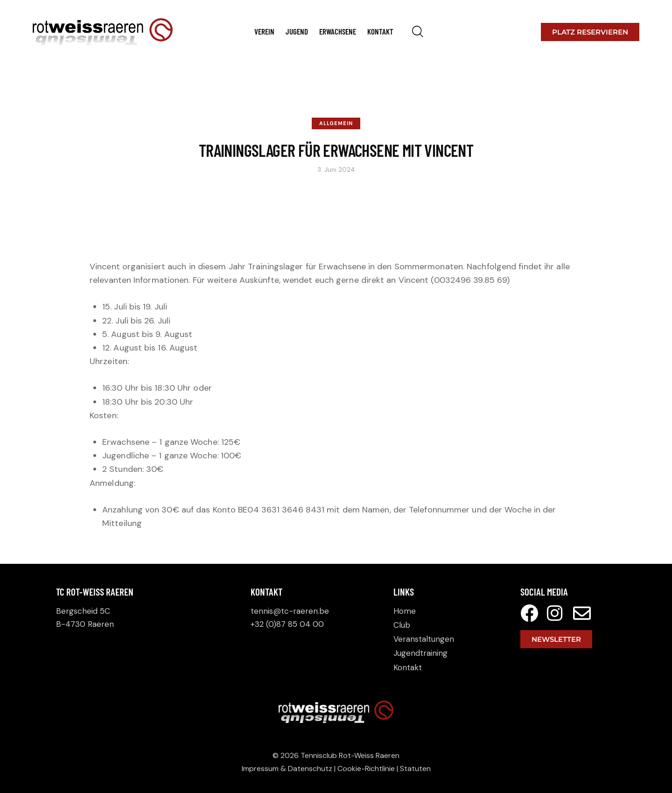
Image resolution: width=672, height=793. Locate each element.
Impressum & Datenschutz (287, 768)
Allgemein (336, 123)
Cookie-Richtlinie (366, 768)
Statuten (415, 768)
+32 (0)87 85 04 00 (287, 624)
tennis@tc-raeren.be (290, 611)
